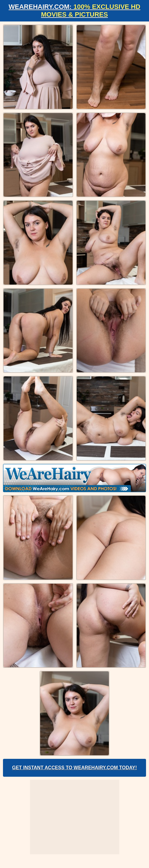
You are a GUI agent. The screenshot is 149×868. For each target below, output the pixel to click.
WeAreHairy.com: (74, 11)
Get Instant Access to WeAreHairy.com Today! (75, 768)
